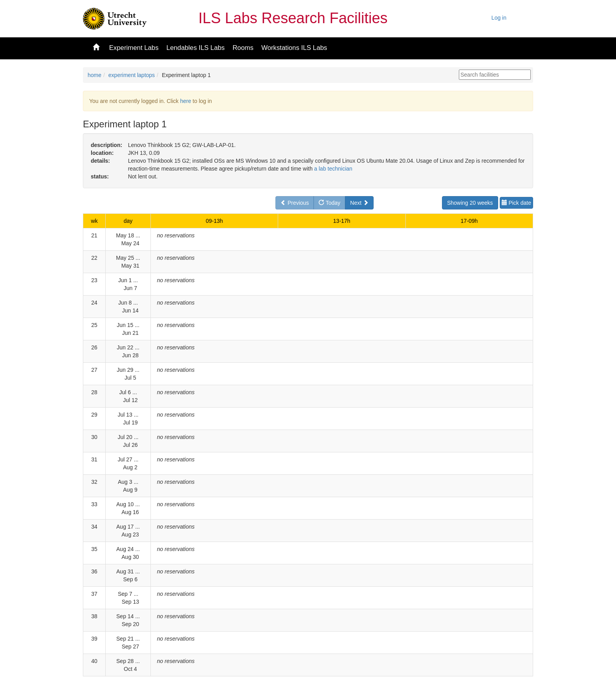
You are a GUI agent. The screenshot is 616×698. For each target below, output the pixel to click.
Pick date (516, 203)
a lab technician (333, 169)
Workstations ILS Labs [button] (294, 48)
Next (359, 203)
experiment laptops (132, 75)
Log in (499, 18)
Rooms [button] (243, 48)
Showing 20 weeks (470, 203)
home (94, 75)
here (185, 101)
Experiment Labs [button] (134, 48)
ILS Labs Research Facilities (293, 18)
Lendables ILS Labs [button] (196, 48)
